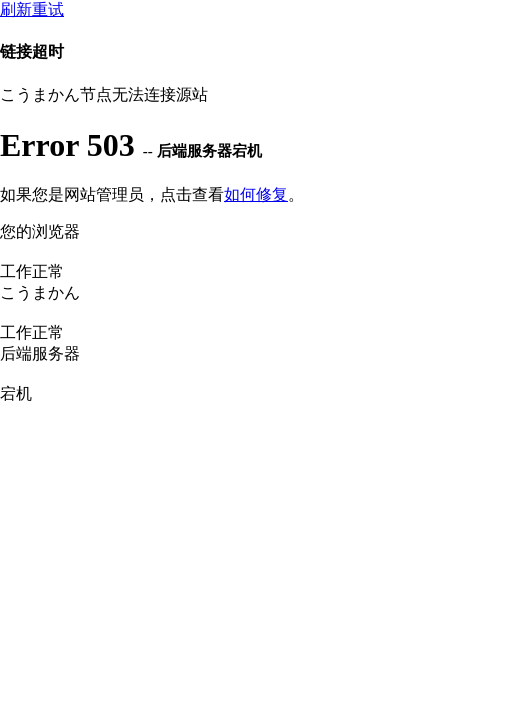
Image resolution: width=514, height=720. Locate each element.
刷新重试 (32, 9)
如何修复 (256, 194)
